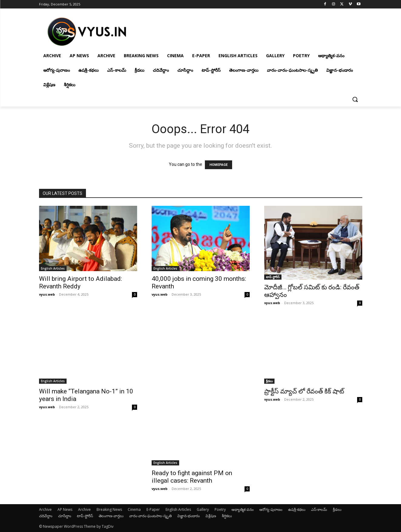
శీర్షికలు (227, 516)
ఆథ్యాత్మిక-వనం (243, 509)
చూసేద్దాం (65, 516)
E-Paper (153, 509)
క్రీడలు (269, 381)
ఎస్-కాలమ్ (319, 509)
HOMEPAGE (219, 165)
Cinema (134, 509)
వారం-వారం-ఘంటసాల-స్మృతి (150, 516)
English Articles (53, 268)
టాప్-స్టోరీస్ (273, 277)
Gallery (203, 509)
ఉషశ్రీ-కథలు (297, 509)
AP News (65, 509)
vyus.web (47, 294)
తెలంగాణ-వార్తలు (111, 516)
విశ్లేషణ (211, 516)
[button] (355, 99)
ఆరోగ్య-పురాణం (271, 509)
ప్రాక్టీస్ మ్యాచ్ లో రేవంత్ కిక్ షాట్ (304, 391)
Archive (45, 509)
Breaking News (109, 509)
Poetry (220, 509)
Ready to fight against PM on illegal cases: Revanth (192, 477)
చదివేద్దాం (46, 516)
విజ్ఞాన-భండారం (189, 516)
